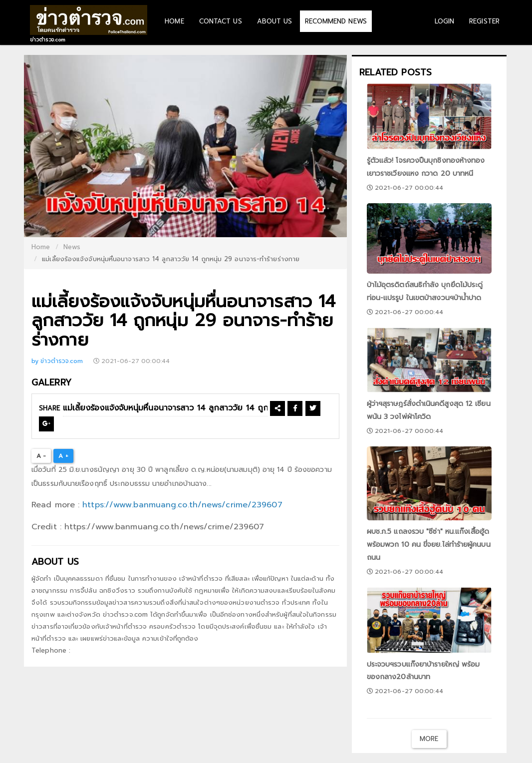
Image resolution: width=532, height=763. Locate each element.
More (429, 739)
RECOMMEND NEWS (336, 21)
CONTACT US (221, 21)
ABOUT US (275, 21)
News (72, 247)
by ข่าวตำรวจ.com (58, 361)
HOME (174, 21)
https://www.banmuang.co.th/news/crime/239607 (182, 505)
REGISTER (484, 21)
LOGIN (445, 21)
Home (41, 247)
